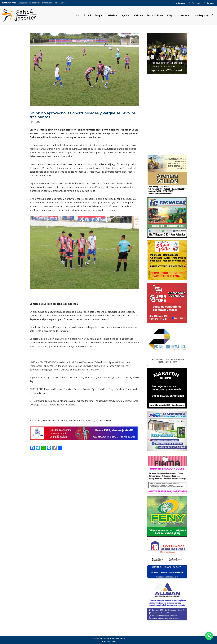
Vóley (170, 15)
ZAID (114, 641)
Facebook (194, 3)
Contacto (209, 3)
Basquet (99, 15)
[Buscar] (213, 15)
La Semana (179, 3)
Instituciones (184, 15)
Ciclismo (139, 15)
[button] (209, 636)
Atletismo (113, 15)
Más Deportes (202, 15)
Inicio (77, 15)
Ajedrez (126, 15)
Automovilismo (155, 15)
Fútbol (87, 15)
